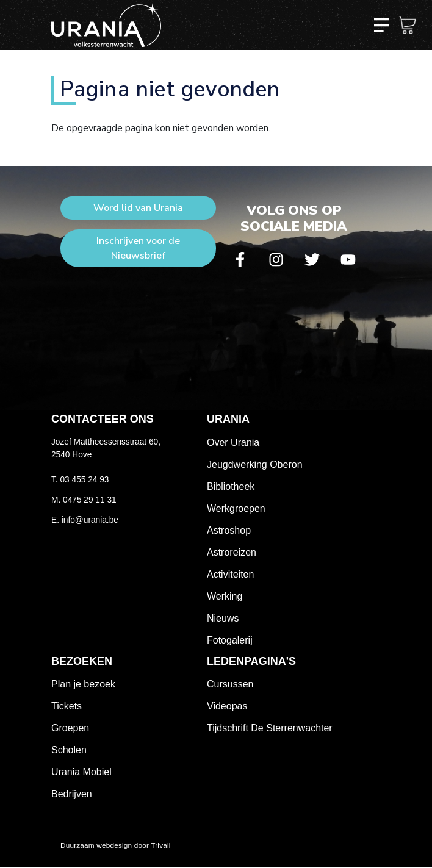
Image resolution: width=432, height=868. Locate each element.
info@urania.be (90, 520)
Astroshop (229, 530)
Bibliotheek (231, 486)
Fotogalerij (230, 640)
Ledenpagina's (251, 661)
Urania (228, 419)
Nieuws (223, 618)
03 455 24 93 (84, 480)
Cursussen (230, 684)
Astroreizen (232, 552)
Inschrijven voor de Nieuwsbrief (138, 248)
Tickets (67, 706)
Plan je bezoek (83, 684)
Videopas (227, 706)
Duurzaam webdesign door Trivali (116, 845)
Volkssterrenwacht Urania (106, 25)
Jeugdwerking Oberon (255, 464)
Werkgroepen (236, 508)
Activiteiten (230, 574)
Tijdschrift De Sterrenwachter (270, 728)
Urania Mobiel (81, 772)
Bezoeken (82, 661)
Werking (225, 596)
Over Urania (233, 443)
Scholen (69, 750)
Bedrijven (72, 794)
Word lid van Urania (138, 208)
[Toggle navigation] (381, 25)
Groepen (70, 728)
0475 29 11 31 (90, 500)
